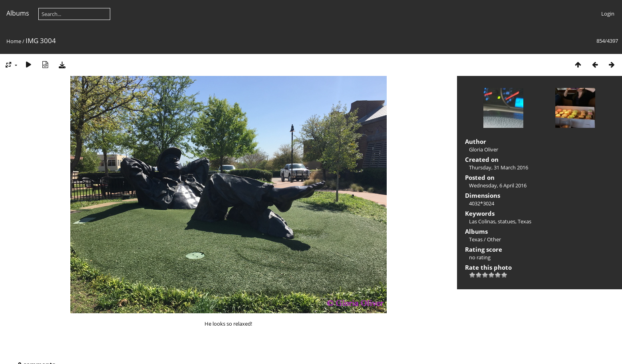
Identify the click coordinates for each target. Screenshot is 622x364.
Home (14, 41)
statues (507, 221)
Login (608, 14)
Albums (18, 13)
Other (494, 239)
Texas (525, 221)
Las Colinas (482, 221)
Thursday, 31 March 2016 (499, 167)
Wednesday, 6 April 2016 (498, 185)
